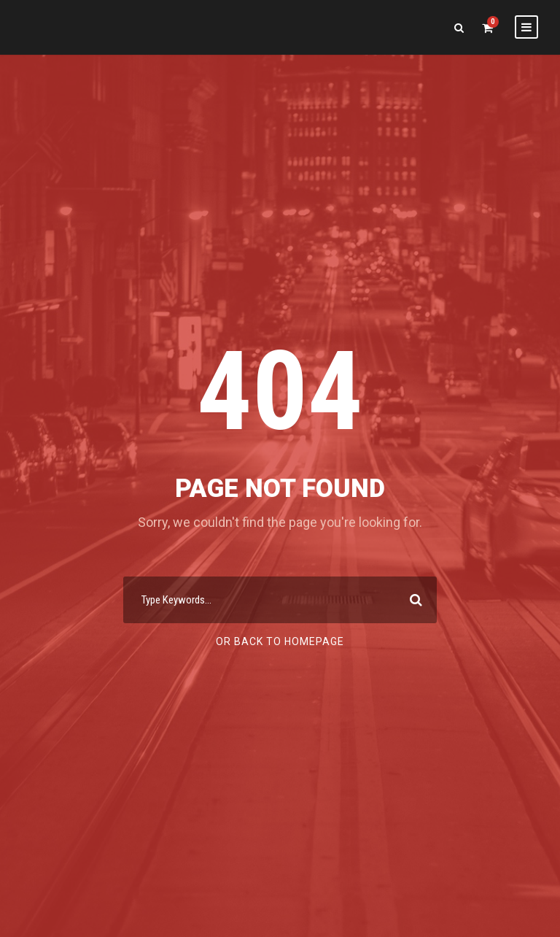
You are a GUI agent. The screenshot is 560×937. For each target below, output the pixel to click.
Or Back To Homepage (280, 641)
